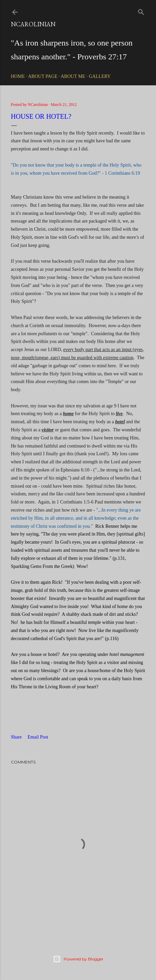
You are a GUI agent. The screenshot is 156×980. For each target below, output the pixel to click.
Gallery (100, 76)
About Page (43, 76)
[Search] (141, 11)
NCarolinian (33, 24)
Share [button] (16, 737)
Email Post (38, 737)
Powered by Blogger (78, 959)
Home (18, 76)
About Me (73, 76)
